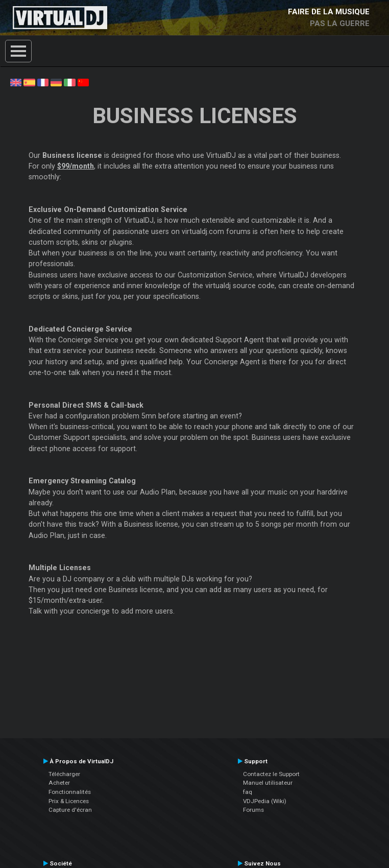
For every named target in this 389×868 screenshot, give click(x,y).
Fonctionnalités (70, 792)
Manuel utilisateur (268, 783)
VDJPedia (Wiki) (265, 801)
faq (248, 792)
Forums (253, 810)
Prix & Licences (69, 801)
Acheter (59, 783)
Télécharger (64, 774)
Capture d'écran (70, 810)
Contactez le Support (271, 774)
